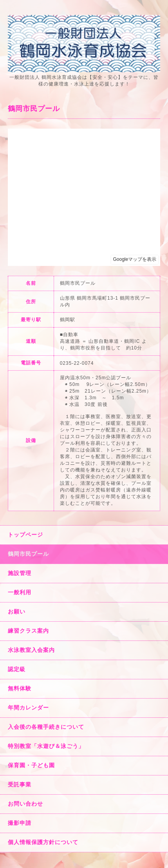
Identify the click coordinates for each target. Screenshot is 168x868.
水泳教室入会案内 (31, 650)
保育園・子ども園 (31, 765)
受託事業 (20, 784)
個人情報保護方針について (43, 842)
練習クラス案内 (28, 631)
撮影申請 (20, 823)
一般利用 (20, 592)
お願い (17, 611)
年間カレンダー (28, 708)
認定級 (17, 669)
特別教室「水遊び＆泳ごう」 (46, 746)
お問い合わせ (25, 804)
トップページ (25, 535)
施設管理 (20, 573)
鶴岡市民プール (28, 554)
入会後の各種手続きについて (46, 727)
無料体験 (20, 688)
